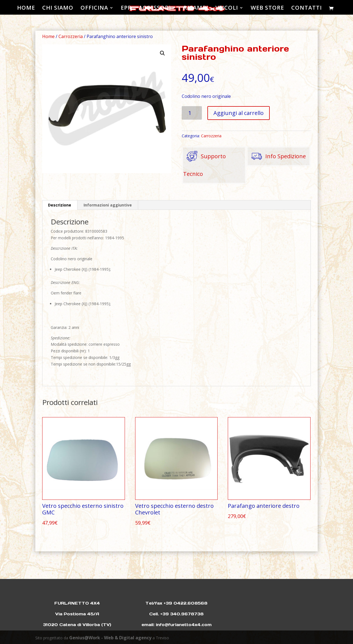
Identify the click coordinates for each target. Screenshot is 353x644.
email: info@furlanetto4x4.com (176, 625)
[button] (162, 53)
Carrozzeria (71, 36)
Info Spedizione (277, 156)
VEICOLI (227, 9)
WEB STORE (267, 9)
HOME (26, 9)
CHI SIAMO (58, 9)
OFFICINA (94, 9)
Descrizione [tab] (60, 205)
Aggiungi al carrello (239, 113)
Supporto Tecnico (204, 163)
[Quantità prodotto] (192, 113)
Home (48, 36)
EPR (126, 9)
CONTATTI (307, 9)
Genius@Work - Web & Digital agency (110, 638)
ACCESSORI (155, 9)
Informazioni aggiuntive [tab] (108, 205)
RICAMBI (196, 9)
